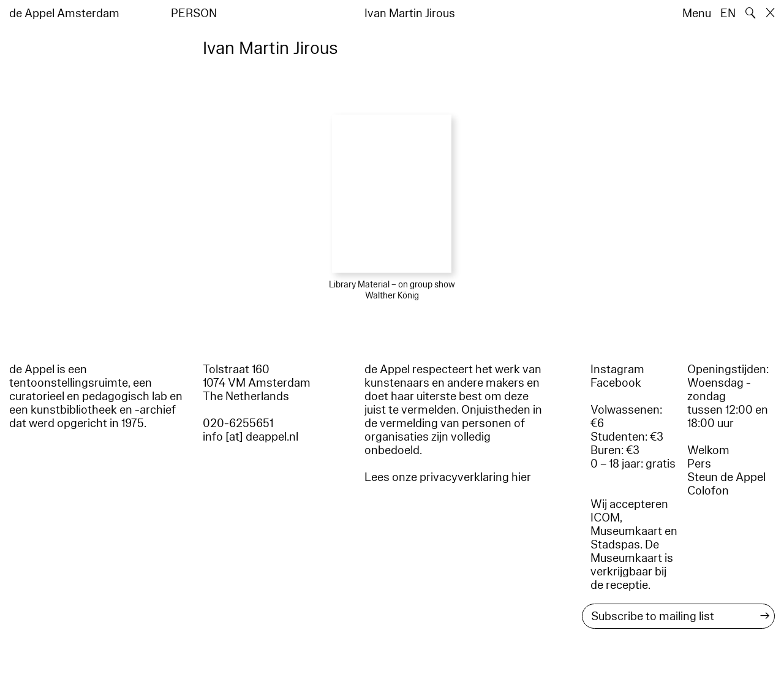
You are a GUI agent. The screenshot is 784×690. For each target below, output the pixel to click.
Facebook (616, 383)
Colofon (708, 491)
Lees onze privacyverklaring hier (448, 477)
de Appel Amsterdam (64, 13)
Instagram (617, 370)
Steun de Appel (726, 477)
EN (728, 13)
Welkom (708, 450)
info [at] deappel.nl (251, 437)
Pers (699, 464)
